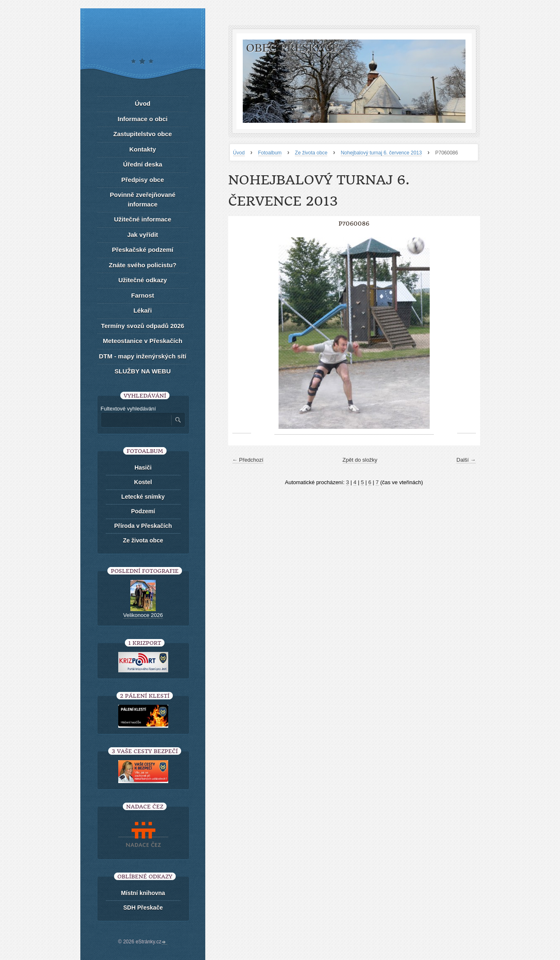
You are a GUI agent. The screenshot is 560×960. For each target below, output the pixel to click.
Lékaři (142, 310)
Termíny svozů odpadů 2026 (143, 326)
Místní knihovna (143, 893)
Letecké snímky (143, 497)
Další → (466, 460)
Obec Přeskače (292, 48)
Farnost (143, 295)
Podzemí (143, 511)
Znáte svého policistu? (143, 265)
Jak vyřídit (142, 235)
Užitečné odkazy (143, 280)
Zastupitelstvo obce (143, 134)
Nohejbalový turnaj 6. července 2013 (381, 153)
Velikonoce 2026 (143, 615)
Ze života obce (311, 153)
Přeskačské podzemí (143, 250)
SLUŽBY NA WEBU (143, 371)
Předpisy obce (143, 180)
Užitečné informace (143, 219)
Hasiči (143, 468)
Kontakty (142, 149)
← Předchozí (248, 460)
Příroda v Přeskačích (143, 526)
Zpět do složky (360, 460)
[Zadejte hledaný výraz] (136, 420)
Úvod (239, 153)
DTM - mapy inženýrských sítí (142, 356)
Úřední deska (142, 164)
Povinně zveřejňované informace (143, 199)
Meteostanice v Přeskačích (143, 341)
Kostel (143, 482)
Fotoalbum (270, 153)
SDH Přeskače (143, 908)
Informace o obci (142, 119)
